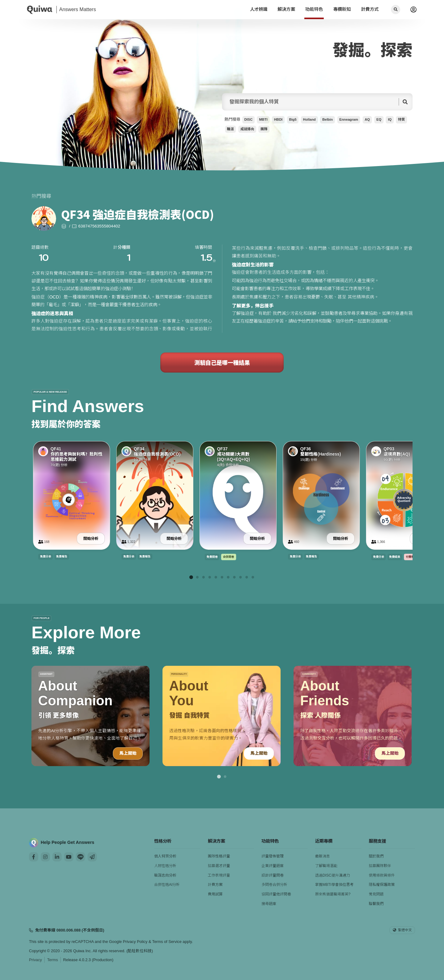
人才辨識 (259, 9)
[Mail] (92, 857)
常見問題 (376, 894)
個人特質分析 (165, 856)
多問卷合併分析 (274, 885)
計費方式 (370, 9)
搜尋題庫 (269, 904)
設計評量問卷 (273, 875)
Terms (53, 960)
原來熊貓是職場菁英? (333, 894)
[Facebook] (34, 857)
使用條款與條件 (382, 875)
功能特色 (314, 9)
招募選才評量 (219, 866)
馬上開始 (128, 753)
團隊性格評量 (219, 856)
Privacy (35, 960)
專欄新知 (342, 9)
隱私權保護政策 (382, 885)
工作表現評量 (219, 875)
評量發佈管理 (273, 856)
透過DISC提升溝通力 (333, 875)
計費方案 (215, 885)
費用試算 (215, 894)
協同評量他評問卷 (276, 894)
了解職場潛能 (326, 866)
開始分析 (91, 538)
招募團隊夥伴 (380, 866)
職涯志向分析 (165, 875)
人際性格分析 (165, 866)
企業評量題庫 (273, 866)
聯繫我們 (376, 904)
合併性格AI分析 (167, 885)
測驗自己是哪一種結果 (222, 362)
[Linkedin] (57, 857)
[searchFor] (312, 102)
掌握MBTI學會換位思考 (334, 885)
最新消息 (323, 856)
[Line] (80, 857)
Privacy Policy (135, 942)
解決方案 (286, 9)
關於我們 (376, 856)
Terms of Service (167, 942)
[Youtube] (69, 857)
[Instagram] (45, 857)
